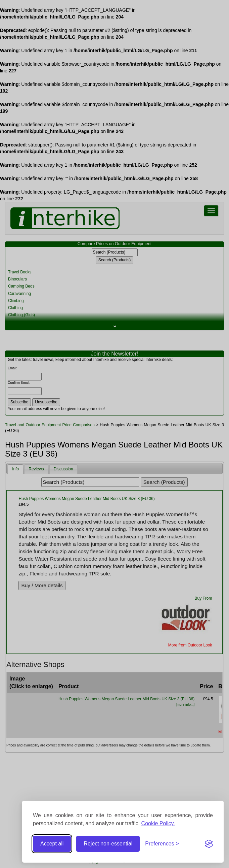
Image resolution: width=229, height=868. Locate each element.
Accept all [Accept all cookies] (52, 844)
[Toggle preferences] (162, 844)
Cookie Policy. (158, 823)
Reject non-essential (108, 844)
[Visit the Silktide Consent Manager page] (209, 844)
